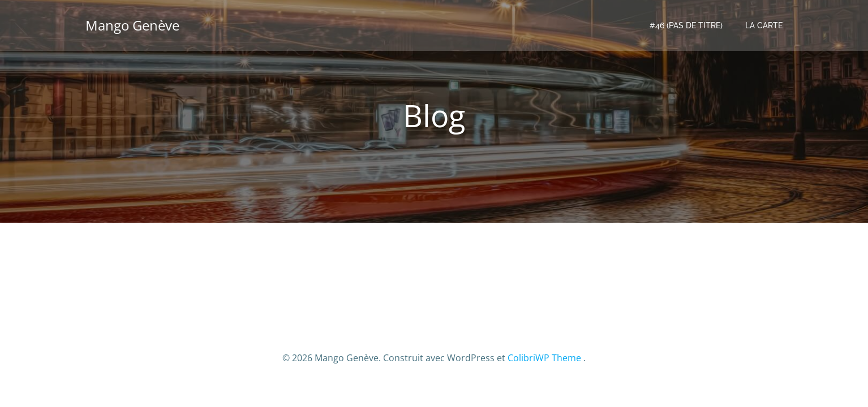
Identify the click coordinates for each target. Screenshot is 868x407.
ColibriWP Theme (544, 358)
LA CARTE (764, 25)
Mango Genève (132, 25)
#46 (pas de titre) (686, 25)
